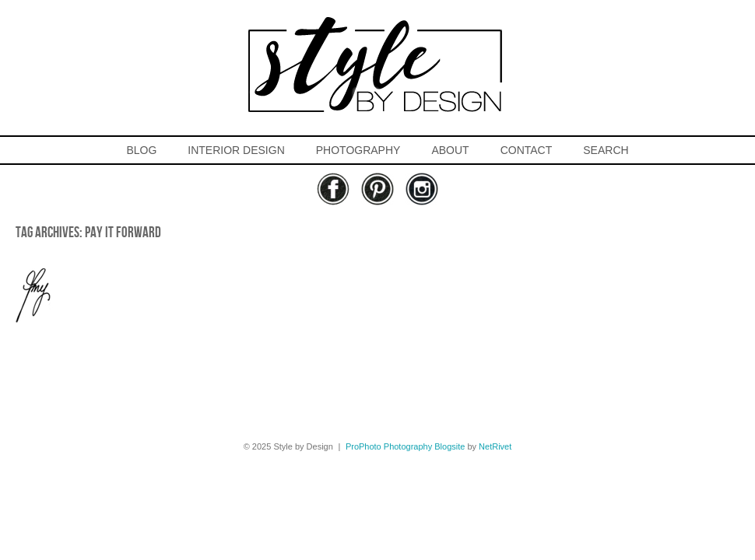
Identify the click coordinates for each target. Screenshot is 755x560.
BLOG (141, 150)
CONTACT (527, 150)
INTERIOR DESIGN (236, 150)
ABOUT (450, 150)
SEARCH (606, 150)
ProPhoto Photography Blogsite (406, 446)
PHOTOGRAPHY (358, 150)
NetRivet (495, 446)
